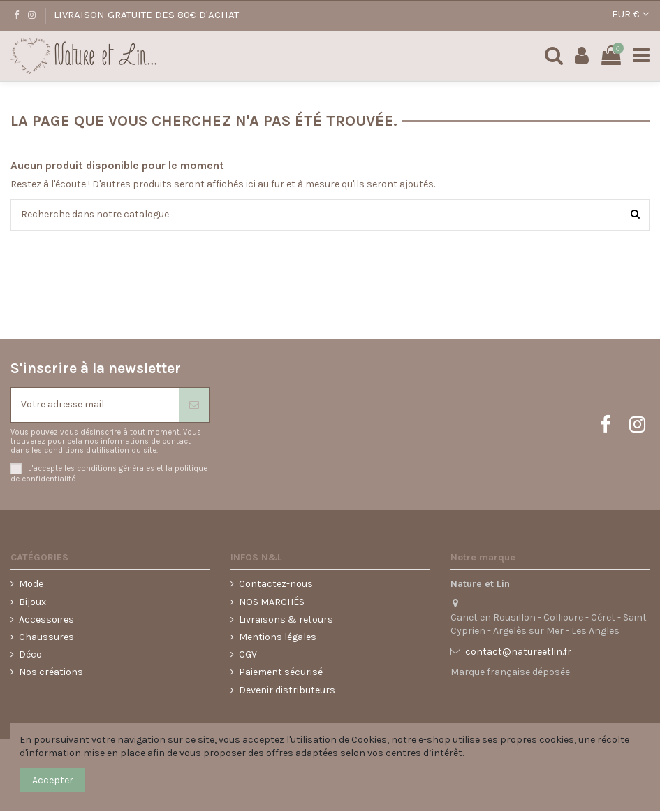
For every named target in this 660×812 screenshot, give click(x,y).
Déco (30, 655)
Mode (31, 585)
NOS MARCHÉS (272, 602)
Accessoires (46, 619)
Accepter (53, 780)
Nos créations (51, 673)
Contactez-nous (276, 585)
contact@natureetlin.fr (518, 652)
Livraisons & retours (286, 619)
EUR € (631, 14)
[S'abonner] (194, 405)
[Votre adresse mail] (95, 405)
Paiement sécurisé (281, 673)
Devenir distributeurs (287, 690)
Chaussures (46, 638)
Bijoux (32, 602)
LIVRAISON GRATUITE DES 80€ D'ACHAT (146, 15)
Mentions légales (278, 638)
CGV (248, 655)
